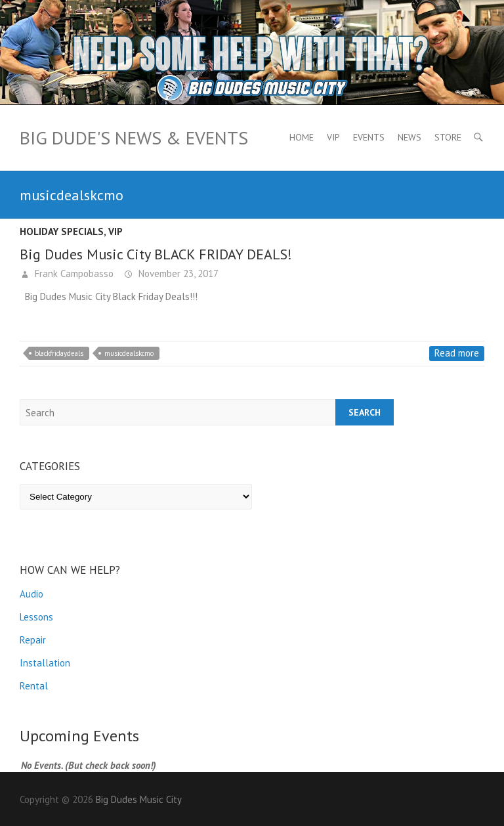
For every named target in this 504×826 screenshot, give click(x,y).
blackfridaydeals (59, 353)
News (409, 137)
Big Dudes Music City (139, 799)
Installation (45, 663)
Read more (457, 353)
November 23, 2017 (177, 273)
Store (448, 137)
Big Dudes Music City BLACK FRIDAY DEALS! (156, 254)
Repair (33, 640)
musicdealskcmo (129, 353)
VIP (333, 137)
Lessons (36, 617)
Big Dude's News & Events (134, 138)
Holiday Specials (62, 231)
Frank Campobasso (73, 273)
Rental (34, 686)
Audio (31, 594)
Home (302, 137)
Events (369, 137)
